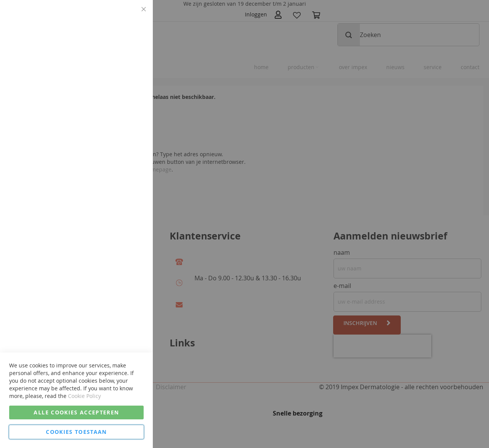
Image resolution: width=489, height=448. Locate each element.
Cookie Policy (84, 396)
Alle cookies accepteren (76, 412)
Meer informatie (123, 63)
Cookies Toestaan (76, 432)
